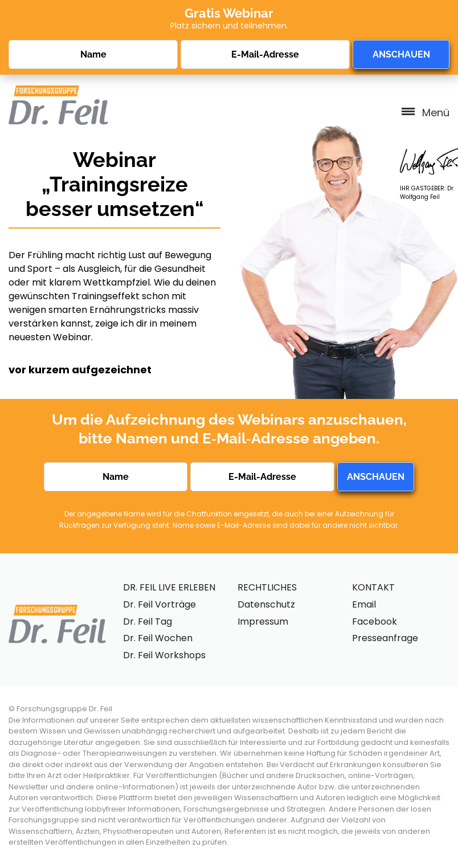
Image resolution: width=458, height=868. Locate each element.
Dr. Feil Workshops (164, 655)
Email (364, 604)
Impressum (263, 622)
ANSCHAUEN (401, 54)
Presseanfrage (385, 638)
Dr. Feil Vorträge (160, 604)
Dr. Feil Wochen (158, 638)
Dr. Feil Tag (148, 622)
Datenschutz (266, 604)
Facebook (375, 622)
